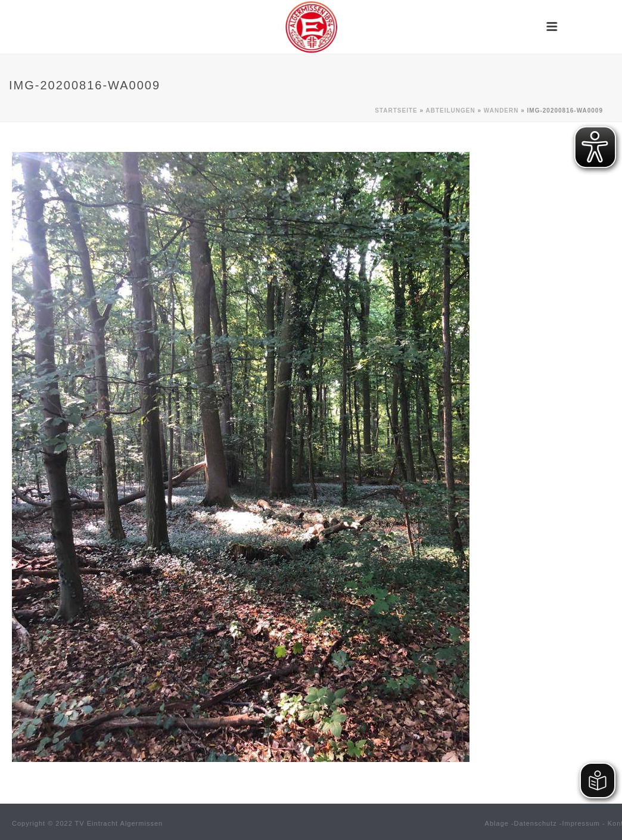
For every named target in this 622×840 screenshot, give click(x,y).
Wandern (501, 111)
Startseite (396, 111)
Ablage (497, 823)
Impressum (581, 823)
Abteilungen (450, 111)
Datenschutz (536, 823)
